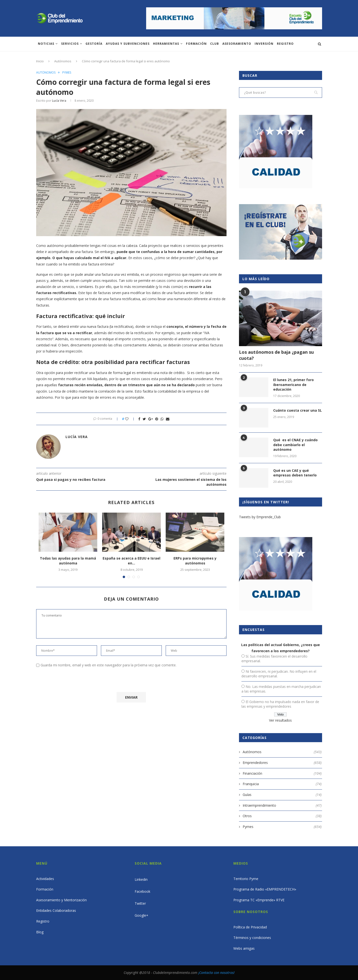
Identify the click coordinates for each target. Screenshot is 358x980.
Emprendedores (282, 763)
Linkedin (141, 879)
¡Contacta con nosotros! (216, 973)
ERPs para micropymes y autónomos (195, 561)
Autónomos (63, 61)
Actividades (45, 879)
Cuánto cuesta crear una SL (298, 410)
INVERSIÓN (264, 44)
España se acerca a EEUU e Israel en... (131, 561)
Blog (40, 932)
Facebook (142, 891)
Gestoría (94, 44)
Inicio (40, 61)
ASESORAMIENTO (237, 44)
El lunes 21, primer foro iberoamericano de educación (293, 385)
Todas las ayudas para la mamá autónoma (68, 561)
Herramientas (166, 44)
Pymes (67, 73)
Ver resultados (280, 720)
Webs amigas (244, 948)
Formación (196, 44)
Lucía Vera (59, 101)
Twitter (140, 903)
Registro (285, 44)
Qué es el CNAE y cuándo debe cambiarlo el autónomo (295, 445)
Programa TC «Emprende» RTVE (259, 900)
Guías (282, 795)
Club (215, 44)
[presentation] (77, 681)
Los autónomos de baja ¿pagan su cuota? (276, 355)
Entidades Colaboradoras (56, 910)
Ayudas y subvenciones (128, 44)
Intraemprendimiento (282, 805)
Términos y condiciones (252, 938)
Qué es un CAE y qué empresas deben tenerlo (295, 473)
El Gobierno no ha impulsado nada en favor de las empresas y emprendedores (280, 704)
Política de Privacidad (250, 927)
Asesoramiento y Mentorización (61, 900)
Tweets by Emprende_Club (260, 517)
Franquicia (282, 784)
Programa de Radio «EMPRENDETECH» (265, 889)
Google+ (141, 915)
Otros (282, 816)
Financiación (282, 773)
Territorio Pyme (246, 879)
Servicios (70, 44)
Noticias (46, 44)
